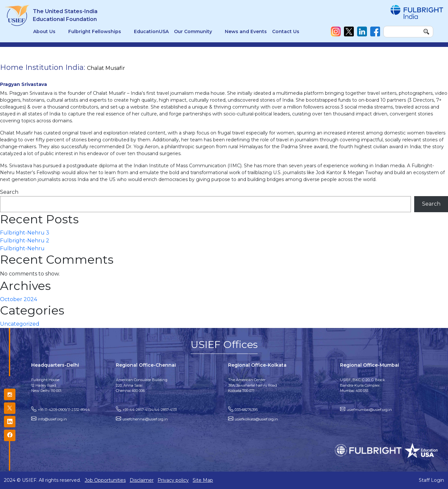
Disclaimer (142, 480)
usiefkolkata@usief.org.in (256, 419)
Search (9, 192)
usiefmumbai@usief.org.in (369, 410)
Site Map (203, 480)
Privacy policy (173, 480)
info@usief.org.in (52, 419)
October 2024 (19, 299)
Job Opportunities (105, 480)
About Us (44, 31)
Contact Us (286, 31)
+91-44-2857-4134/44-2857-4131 (150, 410)
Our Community (193, 31)
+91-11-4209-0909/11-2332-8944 (64, 410)
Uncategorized (20, 324)
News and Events (246, 31)
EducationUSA (151, 31)
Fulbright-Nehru (22, 248)
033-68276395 (246, 410)
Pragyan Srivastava (23, 84)
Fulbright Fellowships (95, 31)
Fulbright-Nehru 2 (25, 241)
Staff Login (431, 480)
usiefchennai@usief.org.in (145, 419)
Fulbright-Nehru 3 (25, 233)
